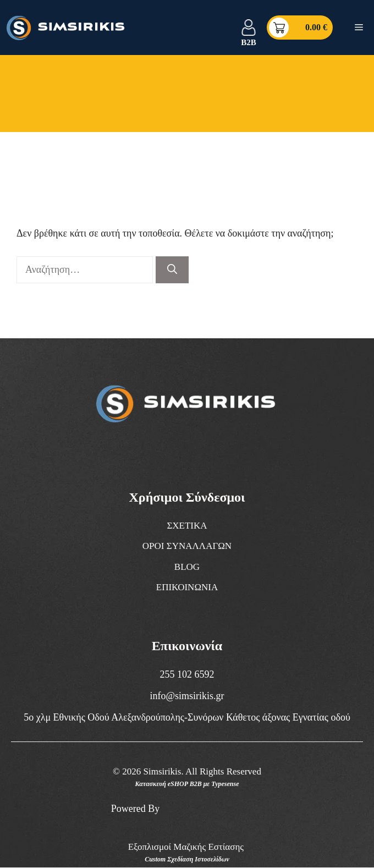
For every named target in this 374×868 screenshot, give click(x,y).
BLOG (187, 567)
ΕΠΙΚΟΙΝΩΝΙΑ (187, 587)
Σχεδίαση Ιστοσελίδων (198, 859)
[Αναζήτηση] (172, 270)
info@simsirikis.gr (187, 696)
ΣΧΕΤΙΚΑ (187, 526)
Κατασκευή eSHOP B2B (169, 784)
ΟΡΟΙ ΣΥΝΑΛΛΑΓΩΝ (187, 546)
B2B (249, 42)
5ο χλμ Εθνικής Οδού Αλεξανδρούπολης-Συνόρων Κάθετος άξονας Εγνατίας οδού (187, 717)
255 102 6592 (187, 674)
